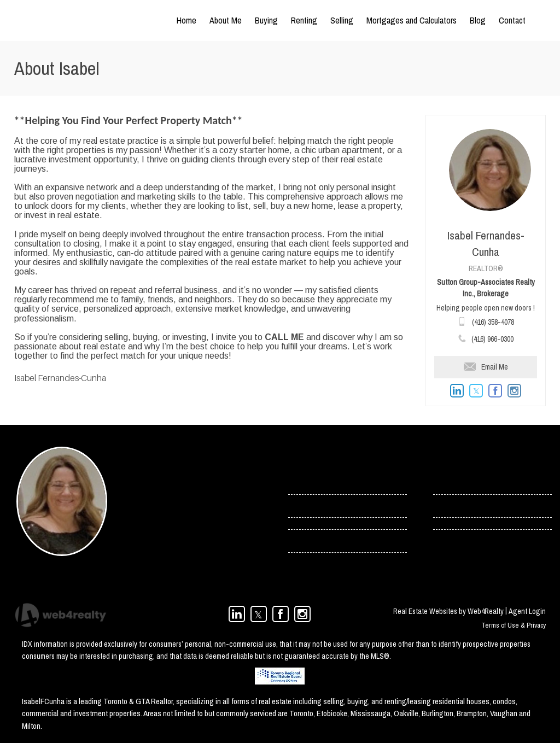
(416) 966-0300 (492, 339)
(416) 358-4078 (493, 322)
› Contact (448, 483)
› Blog (443, 506)
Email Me (486, 367)
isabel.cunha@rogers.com (169, 529)
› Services (304, 506)
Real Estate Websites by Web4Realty (448, 611)
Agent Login (527, 611)
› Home (299, 483)
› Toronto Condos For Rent (329, 541)
